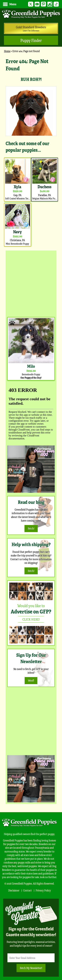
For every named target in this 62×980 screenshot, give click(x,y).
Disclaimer (14, 890)
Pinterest (43, 4)
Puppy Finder (31, 40)
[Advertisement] (31, 283)
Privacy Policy (43, 890)
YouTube (37, 4)
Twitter (31, 4)
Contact (27, 890)
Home (7, 51)
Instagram (50, 4)
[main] (31, 152)
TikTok (56, 4)
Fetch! (31, 528)
